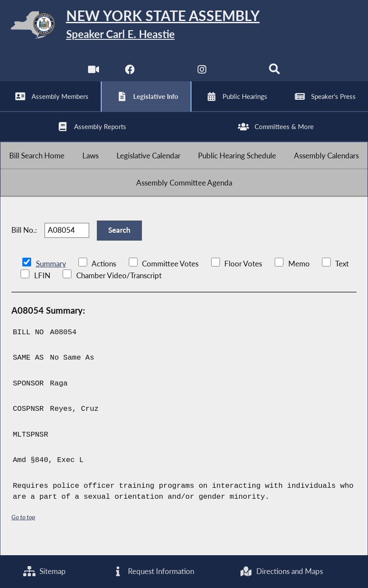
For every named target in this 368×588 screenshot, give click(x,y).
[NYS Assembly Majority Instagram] (202, 74)
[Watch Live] (93, 74)
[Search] (275, 74)
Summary (51, 274)
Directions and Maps (281, 571)
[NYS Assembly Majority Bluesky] (239, 74)
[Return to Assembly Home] (184, 27)
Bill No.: (24, 240)
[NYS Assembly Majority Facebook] (129, 74)
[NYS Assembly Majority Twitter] (166, 74)
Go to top (23, 527)
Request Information (153, 571)
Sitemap (44, 571)
